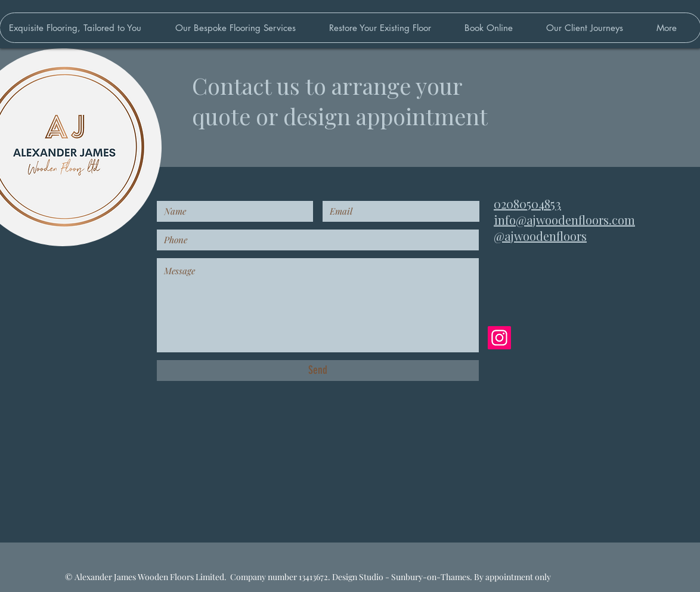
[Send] (318, 371)
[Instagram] (499, 338)
